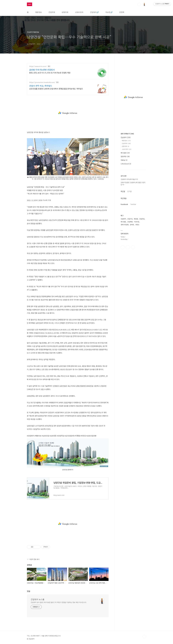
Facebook (124, 204)
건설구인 (130, 219)
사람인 (137, 225)
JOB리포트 (79, 12)
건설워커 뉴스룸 (38, 599)
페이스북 (123, 247)
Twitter (133, 204)
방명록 (122, 12)
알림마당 (125, 156)
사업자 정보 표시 (33, 559)
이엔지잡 (137, 222)
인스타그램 (128, 247)
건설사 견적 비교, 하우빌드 (41, 86)
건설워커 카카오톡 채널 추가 (129, 179)
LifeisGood (126, 164)
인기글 (129, 191)
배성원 (136, 219)
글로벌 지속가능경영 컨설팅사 (42, 70)
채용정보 (39, 12)
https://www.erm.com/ (38, 66)
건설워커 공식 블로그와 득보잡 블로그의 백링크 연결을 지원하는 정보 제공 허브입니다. (59, 602)
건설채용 (130, 222)
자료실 (124, 160)
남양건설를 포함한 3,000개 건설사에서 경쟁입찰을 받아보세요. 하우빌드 (56, 89)
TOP (144, 637)
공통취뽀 (65, 12)
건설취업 (142, 219)
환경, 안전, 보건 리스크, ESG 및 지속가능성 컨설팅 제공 (50, 73)
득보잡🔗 (109, 12)
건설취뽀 (52, 12)
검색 (139, 4)
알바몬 (132, 225)
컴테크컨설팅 (125, 225)
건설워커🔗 (94, 12)
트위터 (133, 247)
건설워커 (126, 137)
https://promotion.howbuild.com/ (42, 82)
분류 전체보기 (127, 134)
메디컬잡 (125, 153)
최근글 (123, 191)
